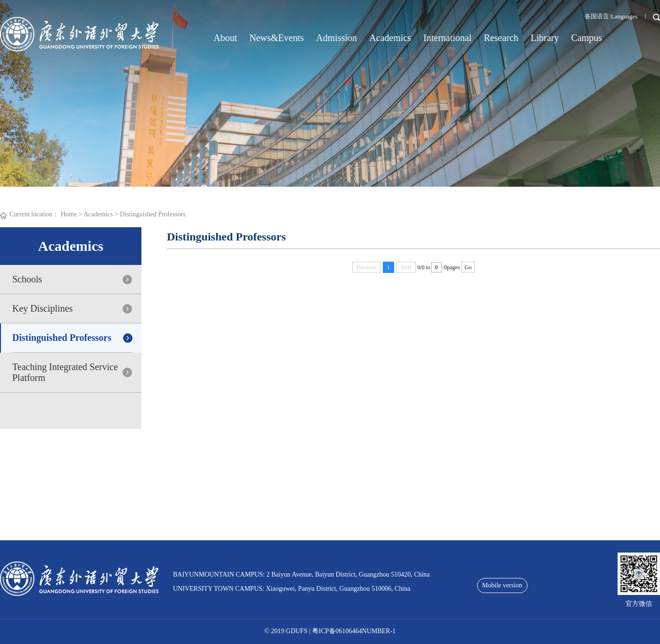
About (225, 38)
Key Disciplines (42, 308)
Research (501, 38)
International (447, 38)
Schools (27, 279)
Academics (390, 38)
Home (69, 214)
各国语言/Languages (611, 16)
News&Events (277, 38)
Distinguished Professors (153, 214)
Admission (337, 38)
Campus (587, 38)
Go (468, 267)
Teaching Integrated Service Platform (65, 372)
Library (545, 38)
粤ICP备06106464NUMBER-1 (354, 631)
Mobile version (502, 585)
